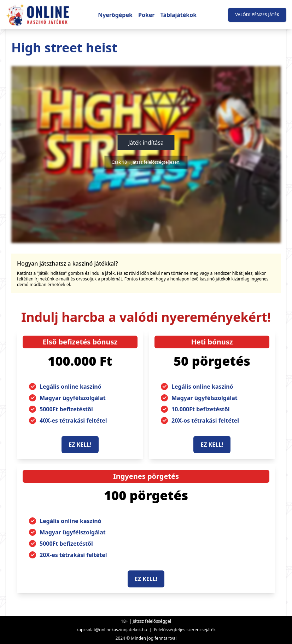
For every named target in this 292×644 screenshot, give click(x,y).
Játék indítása (146, 143)
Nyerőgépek (115, 15)
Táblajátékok (179, 15)
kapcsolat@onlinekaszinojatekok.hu (112, 630)
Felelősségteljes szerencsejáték (185, 630)
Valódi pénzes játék (257, 15)
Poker (147, 15)
